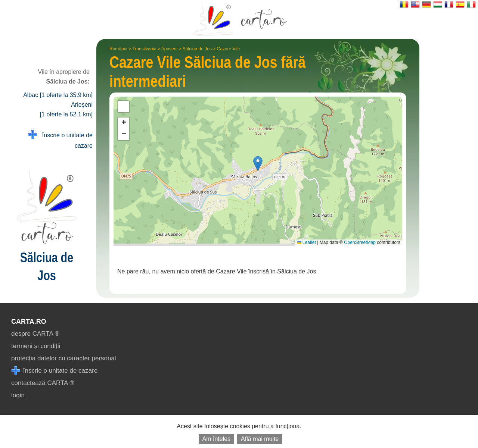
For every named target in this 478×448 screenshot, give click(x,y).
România (118, 49)
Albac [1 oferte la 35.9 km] (58, 95)
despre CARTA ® (35, 334)
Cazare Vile (229, 49)
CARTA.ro (29, 322)
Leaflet (306, 242)
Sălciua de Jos (197, 49)
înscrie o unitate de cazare (54, 371)
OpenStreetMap (360, 242)
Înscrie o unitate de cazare (60, 140)
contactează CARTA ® (43, 383)
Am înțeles (217, 439)
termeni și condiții (36, 346)
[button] (258, 164)
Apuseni (169, 49)
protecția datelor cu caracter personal (64, 358)
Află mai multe (260, 439)
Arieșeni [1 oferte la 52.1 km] (66, 109)
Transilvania (145, 49)
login (18, 395)
